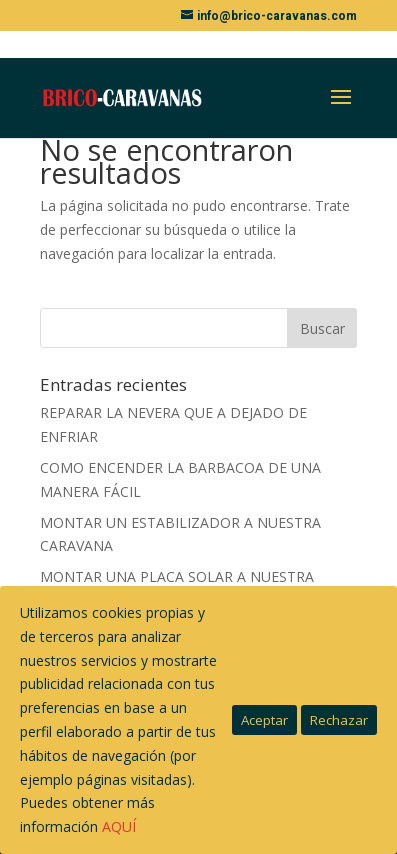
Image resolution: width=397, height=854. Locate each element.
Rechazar (339, 720)
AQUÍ (119, 826)
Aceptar (264, 720)
